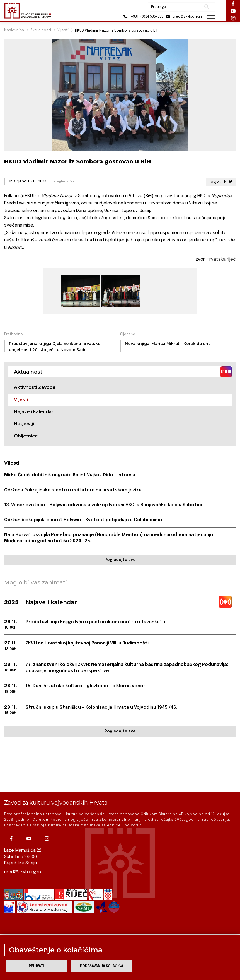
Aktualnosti (41, 30)
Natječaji (24, 424)
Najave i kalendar (34, 412)
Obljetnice (26, 436)
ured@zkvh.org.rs (23, 871)
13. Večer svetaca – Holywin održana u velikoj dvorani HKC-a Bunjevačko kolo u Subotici (103, 505)
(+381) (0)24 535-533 (143, 17)
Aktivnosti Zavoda (35, 387)
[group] (80, 291)
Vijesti (63, 30)
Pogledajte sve (120, 560)
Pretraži (207, 7)
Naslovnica (14, 30)
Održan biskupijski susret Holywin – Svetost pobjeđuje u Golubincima (83, 520)
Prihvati (36, 966)
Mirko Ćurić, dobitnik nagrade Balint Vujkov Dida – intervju (70, 475)
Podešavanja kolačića (102, 966)
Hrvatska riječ (221, 259)
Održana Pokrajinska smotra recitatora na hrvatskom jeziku (73, 490)
